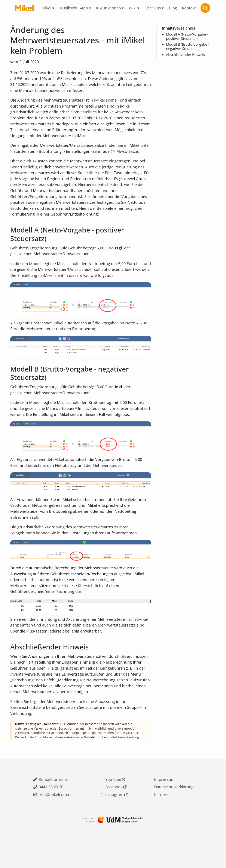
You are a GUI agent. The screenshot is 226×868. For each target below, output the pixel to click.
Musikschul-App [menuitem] (74, 8)
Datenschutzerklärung (174, 805)
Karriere (161, 813)
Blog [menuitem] (173, 8)
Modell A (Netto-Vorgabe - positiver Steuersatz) (187, 37)
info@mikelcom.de (56, 813)
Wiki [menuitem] (133, 8)
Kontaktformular (54, 797)
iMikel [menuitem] (46, 8)
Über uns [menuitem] (153, 8)
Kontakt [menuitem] (189, 8)
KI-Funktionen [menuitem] (109, 8)
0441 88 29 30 (51, 805)
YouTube (113, 797)
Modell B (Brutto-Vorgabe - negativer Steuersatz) (188, 47)
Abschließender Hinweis (185, 55)
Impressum (164, 797)
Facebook (114, 805)
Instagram (114, 813)
